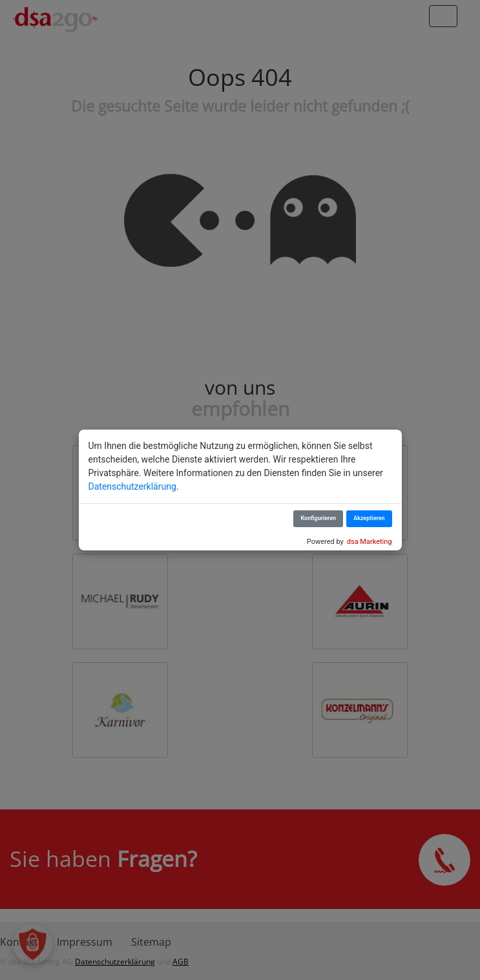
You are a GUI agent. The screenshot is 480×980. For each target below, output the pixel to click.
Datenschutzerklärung (132, 486)
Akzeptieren (369, 518)
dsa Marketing (370, 542)
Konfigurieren (318, 518)
